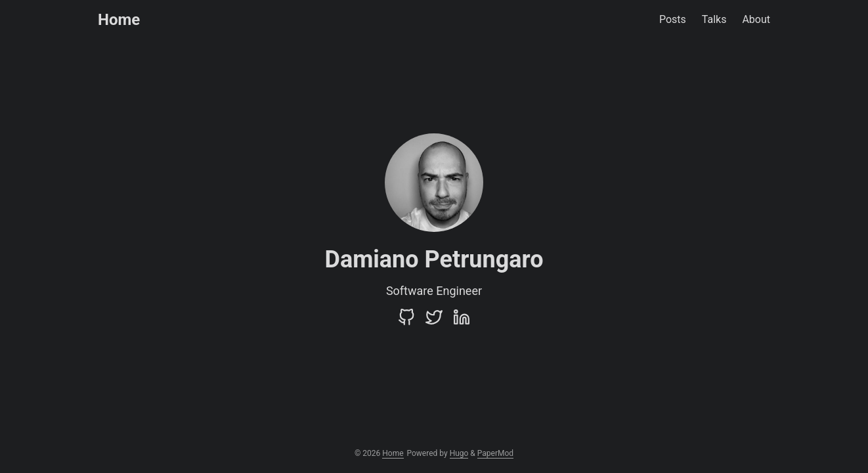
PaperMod (495, 453)
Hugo (459, 453)
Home (119, 20)
